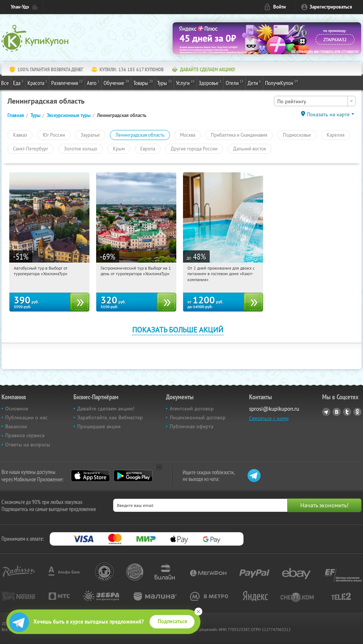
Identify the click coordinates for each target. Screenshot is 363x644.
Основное (17, 409)
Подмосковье (297, 135)
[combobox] (315, 101)
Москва (188, 135)
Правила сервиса (25, 435)
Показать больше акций (178, 330)
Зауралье (90, 135)
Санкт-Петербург (31, 149)
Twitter (347, 412)
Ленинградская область (140, 135)
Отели (235, 82)
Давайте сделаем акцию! (106, 409)
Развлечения (67, 82)
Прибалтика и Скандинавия (239, 135)
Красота (37, 82)
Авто (93, 82)
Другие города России (194, 149)
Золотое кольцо (81, 149)
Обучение (116, 82)
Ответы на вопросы (28, 445)
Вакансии (16, 426)
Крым (119, 149)
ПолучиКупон (282, 82)
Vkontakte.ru (337, 412)
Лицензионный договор (198, 417)
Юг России (54, 135)
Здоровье (210, 82)
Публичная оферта (192, 426)
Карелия (336, 135)
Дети (254, 82)
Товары (143, 82)
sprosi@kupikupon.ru (274, 409)
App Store (90, 476)
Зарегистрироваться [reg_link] (331, 7)
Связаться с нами (269, 418)
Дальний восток (250, 149)
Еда (18, 82)
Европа (148, 149)
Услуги (185, 82)
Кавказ (20, 135)
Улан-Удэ (20, 7)
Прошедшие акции (99, 426)
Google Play (133, 476)
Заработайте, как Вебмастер (110, 417)
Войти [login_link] (279, 7)
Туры (164, 82)
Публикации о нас (26, 417)
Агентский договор (192, 409)
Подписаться (172, 621)
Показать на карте (328, 114)
